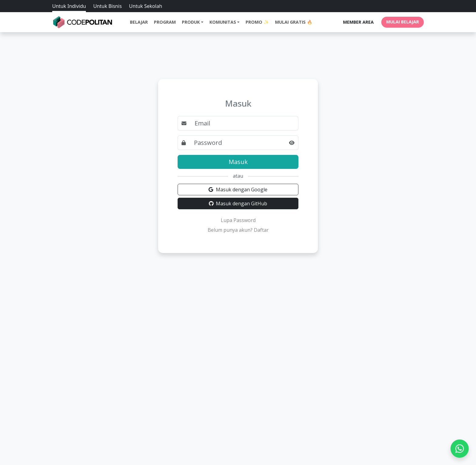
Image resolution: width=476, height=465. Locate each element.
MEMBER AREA (358, 22)
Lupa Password (238, 220)
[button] (292, 143)
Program (165, 22)
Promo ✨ (257, 22)
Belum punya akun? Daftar (238, 230)
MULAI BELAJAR (403, 22)
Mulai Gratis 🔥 (294, 22)
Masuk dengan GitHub (238, 203)
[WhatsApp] (460, 449)
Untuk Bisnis (107, 6)
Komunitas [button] (223, 22)
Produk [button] (191, 22)
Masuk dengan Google (238, 190)
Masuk (238, 162)
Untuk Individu (69, 6)
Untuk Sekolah (146, 6)
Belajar (139, 22)
